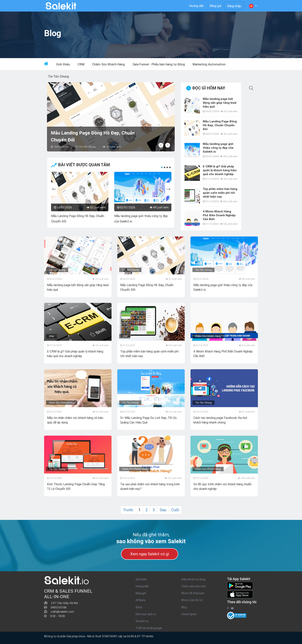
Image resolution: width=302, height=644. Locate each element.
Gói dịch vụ (142, 621)
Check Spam (189, 614)
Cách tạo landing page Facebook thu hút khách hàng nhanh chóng (220, 420)
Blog (184, 607)
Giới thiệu (63, 64)
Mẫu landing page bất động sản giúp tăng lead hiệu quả (220, 103)
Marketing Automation (209, 64)
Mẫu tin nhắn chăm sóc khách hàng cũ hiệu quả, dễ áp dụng (75, 420)
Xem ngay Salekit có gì (150, 554)
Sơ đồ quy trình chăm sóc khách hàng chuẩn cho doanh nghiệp (222, 486)
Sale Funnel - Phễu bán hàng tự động (159, 64)
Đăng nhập (234, 6)
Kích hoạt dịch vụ (146, 614)
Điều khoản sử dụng (193, 579)
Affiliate (141, 600)
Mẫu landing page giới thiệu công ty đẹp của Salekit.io (141, 219)
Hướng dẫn (196, 6)
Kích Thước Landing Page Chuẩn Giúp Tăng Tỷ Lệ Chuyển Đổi (76, 486)
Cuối (175, 510)
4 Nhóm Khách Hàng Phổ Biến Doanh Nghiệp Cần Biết (219, 215)
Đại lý (139, 607)
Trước (128, 510)
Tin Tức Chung (58, 76)
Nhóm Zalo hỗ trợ (192, 600)
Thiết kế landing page (149, 628)
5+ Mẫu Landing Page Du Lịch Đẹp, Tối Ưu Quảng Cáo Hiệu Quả (148, 420)
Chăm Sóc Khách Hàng (108, 64)
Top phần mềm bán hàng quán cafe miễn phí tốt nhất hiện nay (220, 193)
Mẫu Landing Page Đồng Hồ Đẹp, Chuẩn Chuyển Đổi (93, 136)
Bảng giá (215, 6)
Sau (163, 510)
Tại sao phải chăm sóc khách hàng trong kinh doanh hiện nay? (150, 486)
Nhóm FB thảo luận (193, 593)
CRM (81, 64)
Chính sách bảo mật (194, 586)
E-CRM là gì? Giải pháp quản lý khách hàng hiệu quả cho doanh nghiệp (220, 170)
